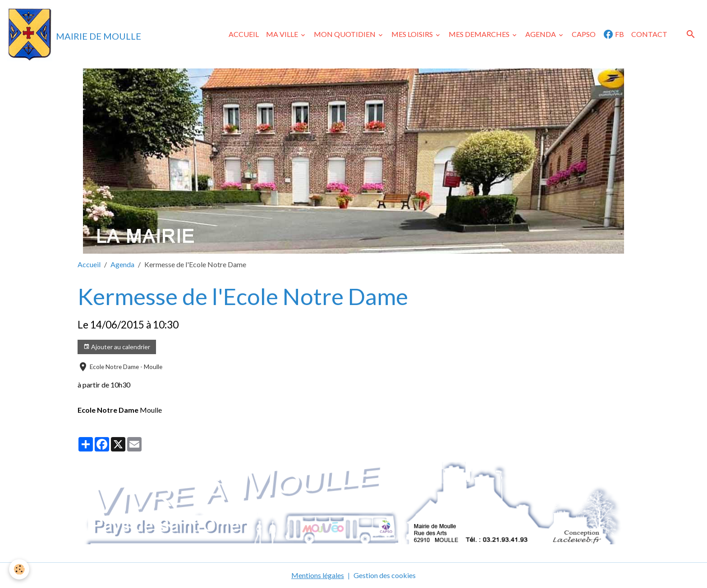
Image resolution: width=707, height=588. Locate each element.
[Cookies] (19, 569)
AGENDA (541, 34)
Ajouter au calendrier (117, 347)
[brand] (74, 34)
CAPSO (584, 34)
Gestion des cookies (385, 575)
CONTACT (649, 34)
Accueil (89, 264)
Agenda (122, 264)
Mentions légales (318, 575)
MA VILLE (283, 34)
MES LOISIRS (413, 34)
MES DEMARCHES (480, 34)
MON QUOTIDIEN (345, 34)
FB (613, 34)
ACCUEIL (244, 34)
